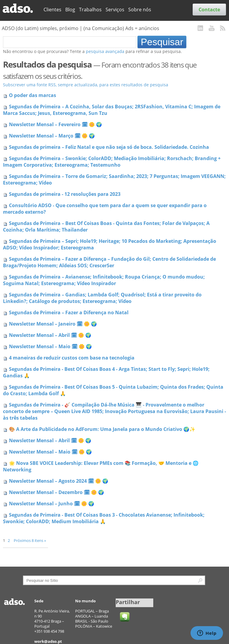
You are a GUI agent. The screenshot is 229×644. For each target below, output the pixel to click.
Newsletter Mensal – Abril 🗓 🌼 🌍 (50, 335)
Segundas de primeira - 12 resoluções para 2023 (65, 194)
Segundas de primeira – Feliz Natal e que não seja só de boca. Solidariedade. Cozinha (109, 147)
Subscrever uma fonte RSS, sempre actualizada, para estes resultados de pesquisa (86, 85)
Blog (70, 10)
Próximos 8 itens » (30, 540)
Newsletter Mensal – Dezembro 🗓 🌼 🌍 (57, 492)
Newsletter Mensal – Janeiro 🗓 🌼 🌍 (53, 324)
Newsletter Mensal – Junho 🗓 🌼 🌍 (52, 504)
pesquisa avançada (105, 51)
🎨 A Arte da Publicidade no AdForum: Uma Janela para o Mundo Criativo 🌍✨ (102, 429)
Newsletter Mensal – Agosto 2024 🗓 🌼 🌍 (59, 481)
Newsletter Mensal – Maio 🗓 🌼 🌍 (50, 346)
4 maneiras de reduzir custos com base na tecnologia (72, 358)
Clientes (52, 10)
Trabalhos (90, 10)
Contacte (209, 10)
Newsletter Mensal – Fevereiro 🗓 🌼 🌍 (55, 124)
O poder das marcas (33, 95)
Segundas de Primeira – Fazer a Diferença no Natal (69, 312)
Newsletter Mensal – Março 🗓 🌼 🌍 (52, 136)
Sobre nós (140, 10)
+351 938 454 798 (49, 631)
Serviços (115, 10)
